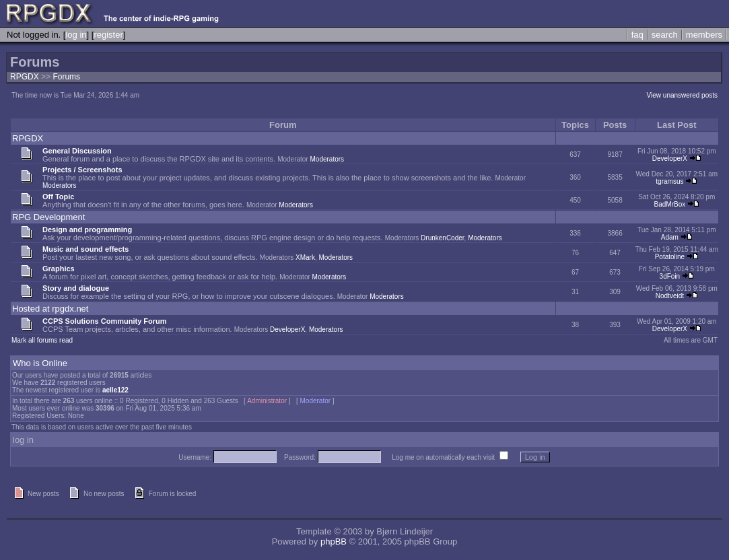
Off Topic (58, 197)
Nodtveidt (670, 296)
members (704, 35)
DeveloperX (670, 159)
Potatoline (670, 257)
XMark (305, 257)
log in (76, 35)
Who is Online (40, 363)
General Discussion (77, 151)
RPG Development (48, 217)
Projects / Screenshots (82, 170)
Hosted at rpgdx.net (50, 309)
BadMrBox (670, 204)
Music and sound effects (85, 249)
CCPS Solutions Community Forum (105, 321)
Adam (670, 237)
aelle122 (115, 390)
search (665, 35)
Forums (66, 77)
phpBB (334, 541)
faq (637, 35)
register (108, 35)
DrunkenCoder (442, 238)
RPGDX (25, 77)
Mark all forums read (42, 340)
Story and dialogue (76, 288)
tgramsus (669, 181)
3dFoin (670, 276)
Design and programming (87, 230)
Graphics (59, 269)
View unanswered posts (682, 95)
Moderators (327, 159)
